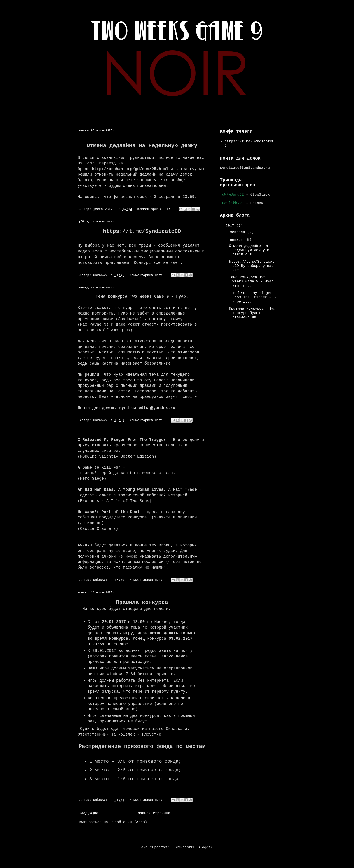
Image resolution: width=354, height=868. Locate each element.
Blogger (205, 847)
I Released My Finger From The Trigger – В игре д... (252, 297)
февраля (239, 232)
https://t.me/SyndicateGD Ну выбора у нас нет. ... (252, 266)
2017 (231, 226)
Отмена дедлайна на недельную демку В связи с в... (249, 250)
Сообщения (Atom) (130, 822)
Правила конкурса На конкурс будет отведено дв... (252, 313)
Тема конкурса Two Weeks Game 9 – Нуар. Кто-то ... (252, 282)
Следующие (88, 813)
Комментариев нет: (155, 209)
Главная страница (153, 813)
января (237, 240)
